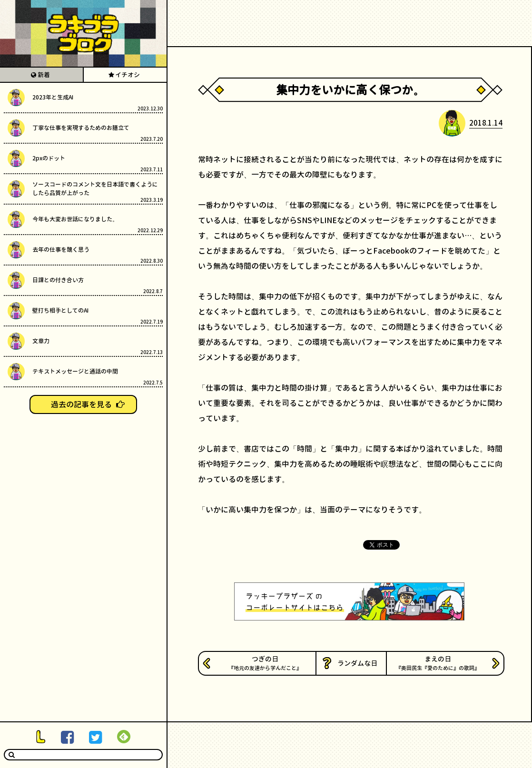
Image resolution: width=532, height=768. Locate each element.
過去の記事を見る (81, 404)
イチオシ (128, 75)
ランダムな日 (357, 663)
